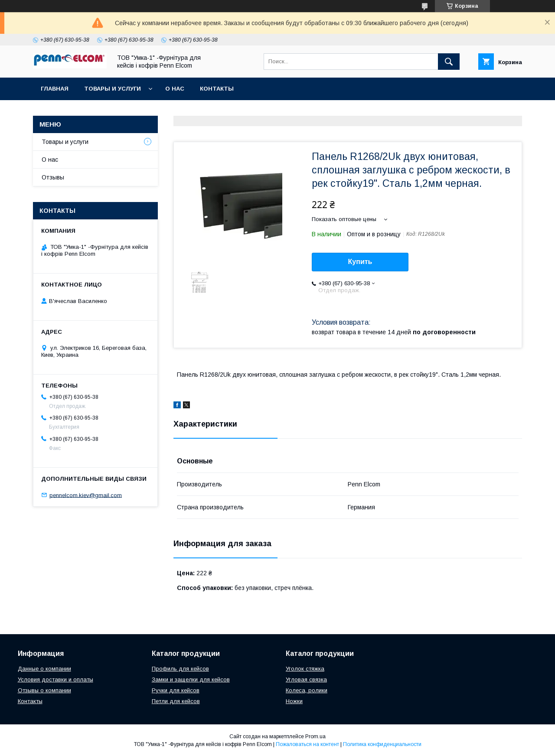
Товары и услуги (113, 89)
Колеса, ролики (307, 690)
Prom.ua (315, 736)
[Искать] (449, 62)
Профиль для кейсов (180, 669)
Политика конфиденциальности (382, 744)
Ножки (294, 701)
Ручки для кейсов (176, 690)
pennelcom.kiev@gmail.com (86, 495)
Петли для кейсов (176, 701)
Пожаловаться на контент (307, 744)
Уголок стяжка (305, 669)
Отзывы (53, 177)
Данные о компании (44, 669)
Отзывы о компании (44, 690)
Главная (55, 89)
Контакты (217, 89)
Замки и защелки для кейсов (191, 679)
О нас (175, 89)
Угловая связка (306, 679)
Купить (360, 262)
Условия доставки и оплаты (55, 679)
